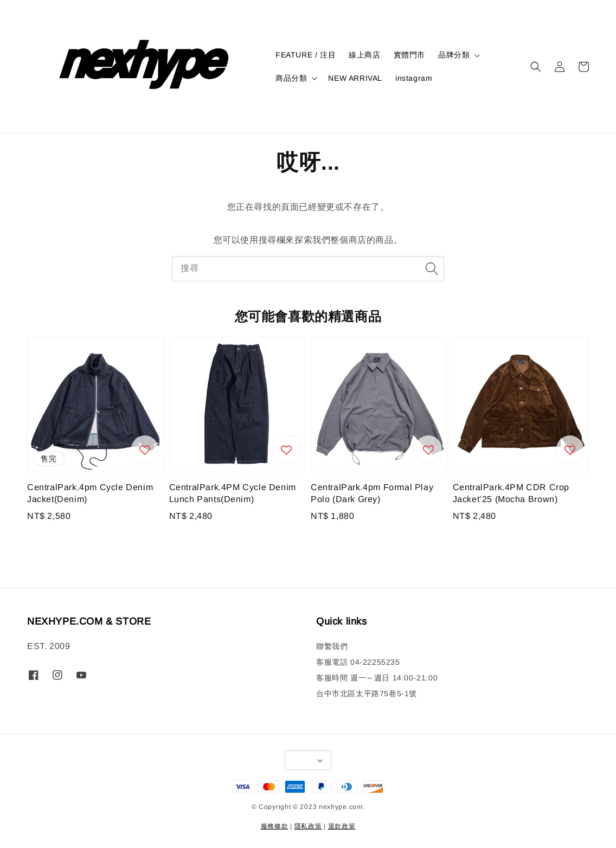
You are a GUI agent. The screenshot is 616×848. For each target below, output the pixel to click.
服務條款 (275, 826)
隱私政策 (308, 826)
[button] (536, 67)
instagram (414, 78)
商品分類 (291, 78)
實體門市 (409, 55)
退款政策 (342, 826)
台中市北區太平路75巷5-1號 (367, 693)
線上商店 (364, 55)
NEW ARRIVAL (355, 78)
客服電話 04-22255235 (358, 662)
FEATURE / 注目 (306, 55)
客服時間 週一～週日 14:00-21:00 (377, 678)
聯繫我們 (332, 646)
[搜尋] (432, 268)
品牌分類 (454, 55)
